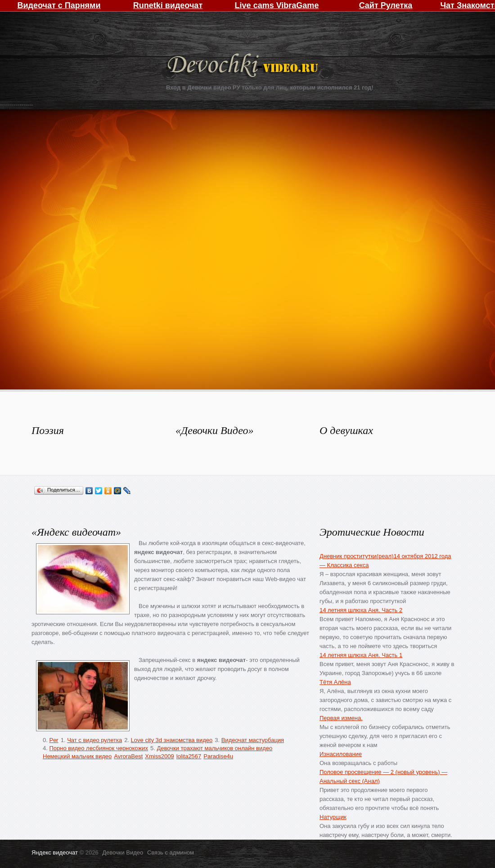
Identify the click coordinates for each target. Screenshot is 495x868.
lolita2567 (189, 756)
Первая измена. (341, 718)
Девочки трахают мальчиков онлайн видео (214, 748)
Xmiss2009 (159, 756)
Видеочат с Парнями (59, 5)
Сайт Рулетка (386, 5)
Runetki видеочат (168, 5)
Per (54, 740)
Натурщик (333, 817)
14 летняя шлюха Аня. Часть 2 (361, 610)
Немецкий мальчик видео (77, 756)
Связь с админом (171, 852)
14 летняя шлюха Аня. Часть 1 (361, 655)
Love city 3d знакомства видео (172, 740)
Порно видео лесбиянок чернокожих (98, 748)
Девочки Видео (244, 66)
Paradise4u (218, 756)
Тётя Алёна (335, 682)
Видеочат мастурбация (253, 740)
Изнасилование (341, 754)
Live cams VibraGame (277, 5)
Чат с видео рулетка (94, 740)
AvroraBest (128, 756)
